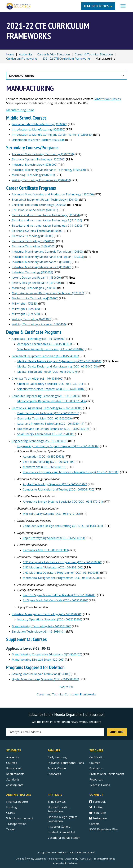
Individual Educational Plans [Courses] (66, 763)
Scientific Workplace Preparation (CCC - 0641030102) (51, 389)
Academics (26, 54)
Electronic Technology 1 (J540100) (34, 241)
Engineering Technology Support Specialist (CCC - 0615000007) (58, 446)
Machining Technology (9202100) (33, 175)
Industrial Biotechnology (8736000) (34, 165)
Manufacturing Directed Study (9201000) (38, 660)
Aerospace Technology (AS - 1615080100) (39, 339)
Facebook (97, 802)
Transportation (16, 824)
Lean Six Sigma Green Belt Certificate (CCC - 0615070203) (60, 595)
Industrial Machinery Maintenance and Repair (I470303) (48, 257)
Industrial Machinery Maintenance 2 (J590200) (41, 267)
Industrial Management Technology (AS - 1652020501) (47, 614)
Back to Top (66, 687)
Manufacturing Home (20, 110)
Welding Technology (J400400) (31, 319)
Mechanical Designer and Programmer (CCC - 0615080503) (61, 578)
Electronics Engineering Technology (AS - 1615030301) (47, 408)
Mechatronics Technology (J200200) (35, 298)
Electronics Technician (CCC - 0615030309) (45, 418)
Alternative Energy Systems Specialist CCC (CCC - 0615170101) (63, 502)
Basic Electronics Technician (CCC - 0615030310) (48, 413)
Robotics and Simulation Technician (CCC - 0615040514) (53, 429)
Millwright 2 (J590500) (26, 314)
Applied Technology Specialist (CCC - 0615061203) (55, 484)
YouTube (98, 813)
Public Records (56, 859)
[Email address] (55, 732)
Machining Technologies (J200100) (34, 288)
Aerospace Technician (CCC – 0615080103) (45, 344)
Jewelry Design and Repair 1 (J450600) (36, 278)
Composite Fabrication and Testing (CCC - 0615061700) (58, 489)
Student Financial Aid (61, 832)
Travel (10, 829)
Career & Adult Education (54, 54)
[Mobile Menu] (123, 6)
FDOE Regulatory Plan (104, 829)
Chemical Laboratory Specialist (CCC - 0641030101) (50, 384)
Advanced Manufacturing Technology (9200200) (43, 154)
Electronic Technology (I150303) (32, 236)
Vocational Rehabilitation (64, 838)
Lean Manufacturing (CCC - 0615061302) (49, 462)
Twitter (96, 807)
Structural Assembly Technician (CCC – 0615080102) (51, 349)
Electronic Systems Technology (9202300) (39, 159)
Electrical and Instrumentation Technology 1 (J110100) (47, 220)
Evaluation (96, 768)
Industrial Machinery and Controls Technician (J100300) (48, 252)
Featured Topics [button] (96, 6)
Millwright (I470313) (25, 304)
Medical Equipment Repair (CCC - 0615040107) (47, 372)
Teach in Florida (100, 785)
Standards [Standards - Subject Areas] (13, 779)
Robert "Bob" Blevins (107, 99)
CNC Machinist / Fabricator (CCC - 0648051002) (53, 567)
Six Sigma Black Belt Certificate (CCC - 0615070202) (56, 600)
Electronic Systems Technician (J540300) (37, 231)
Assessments (15, 785)
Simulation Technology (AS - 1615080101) (39, 632)
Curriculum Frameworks (22, 59)
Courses (12, 763)
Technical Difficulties (105, 859)
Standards (54, 774)
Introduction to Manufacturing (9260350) (38, 129)
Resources (96, 779)
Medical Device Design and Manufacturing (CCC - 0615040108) (57, 366)
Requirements (15, 774)
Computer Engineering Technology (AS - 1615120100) (47, 396)
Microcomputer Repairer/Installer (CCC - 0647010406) (52, 401)
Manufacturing (22, 76)
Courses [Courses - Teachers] (95, 763)
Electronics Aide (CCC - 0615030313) (46, 550)
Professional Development (107, 774)
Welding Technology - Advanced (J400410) (39, 324)
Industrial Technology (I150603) (32, 272)
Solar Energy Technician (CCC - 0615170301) (46, 434)
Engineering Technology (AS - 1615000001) (40, 441)
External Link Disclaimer (66, 863)
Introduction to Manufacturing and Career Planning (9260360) (52, 135)
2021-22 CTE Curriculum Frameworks (66, 59)
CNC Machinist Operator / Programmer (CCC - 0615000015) (61, 573)
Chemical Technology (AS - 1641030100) (37, 379)
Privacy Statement (36, 859)
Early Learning (57, 757)
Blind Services (57, 802)
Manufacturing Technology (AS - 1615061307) (41, 626)
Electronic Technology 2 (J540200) (34, 246)
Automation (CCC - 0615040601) (43, 457)
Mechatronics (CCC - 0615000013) (45, 467)
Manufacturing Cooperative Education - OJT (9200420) (47, 654)
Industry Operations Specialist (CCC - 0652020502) (50, 619)
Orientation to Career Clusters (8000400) (38, 140)
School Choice (57, 768)
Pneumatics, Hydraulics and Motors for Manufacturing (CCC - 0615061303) (71, 472)
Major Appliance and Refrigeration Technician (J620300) (48, 293)
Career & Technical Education (94, 54)
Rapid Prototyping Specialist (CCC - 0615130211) (54, 538)
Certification (97, 757)
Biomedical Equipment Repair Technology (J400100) (45, 200)
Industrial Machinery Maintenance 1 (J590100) (41, 262)
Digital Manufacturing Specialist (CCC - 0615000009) (45, 679)
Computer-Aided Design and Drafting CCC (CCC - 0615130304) (63, 526)
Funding (12, 807)
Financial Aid (14, 768)
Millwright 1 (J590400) (26, 309)
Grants (11, 813)
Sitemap (20, 859)
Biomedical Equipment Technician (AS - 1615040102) (45, 356)
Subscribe (117, 732)
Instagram (98, 818)
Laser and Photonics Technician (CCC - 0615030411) (51, 424)
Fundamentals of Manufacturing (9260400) (39, 124)
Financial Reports (17, 802)
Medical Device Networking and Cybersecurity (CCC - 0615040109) (60, 361)
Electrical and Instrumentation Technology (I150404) (46, 215)
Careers (94, 824)
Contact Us (86, 859)
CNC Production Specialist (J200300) (35, 210)
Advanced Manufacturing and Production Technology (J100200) (53, 194)
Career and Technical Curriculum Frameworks (66, 694)
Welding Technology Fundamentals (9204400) (41, 180)
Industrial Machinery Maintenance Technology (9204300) (49, 170)
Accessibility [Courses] (72, 859)
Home (10, 54)
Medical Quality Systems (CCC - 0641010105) (51, 514)
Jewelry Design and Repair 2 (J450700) (36, 283)
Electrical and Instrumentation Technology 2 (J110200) (47, 226)
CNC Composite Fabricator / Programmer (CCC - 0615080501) (63, 562)
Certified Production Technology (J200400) (39, 205)
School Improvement (20, 818)
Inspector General (59, 827)
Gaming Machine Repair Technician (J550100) (41, 674)
